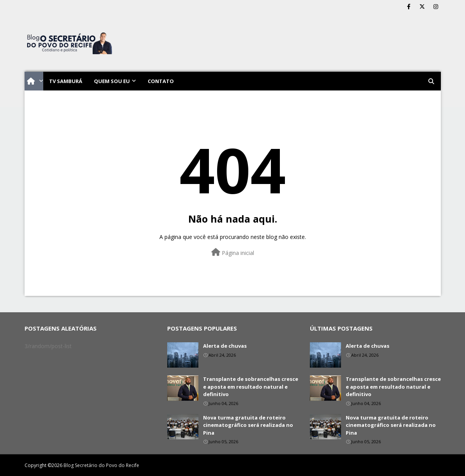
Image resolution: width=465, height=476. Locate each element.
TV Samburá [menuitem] (66, 81)
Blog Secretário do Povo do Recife (101, 465)
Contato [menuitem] (161, 81)
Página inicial (233, 252)
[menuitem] (34, 81)
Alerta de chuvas (225, 346)
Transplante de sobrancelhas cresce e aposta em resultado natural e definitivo (251, 387)
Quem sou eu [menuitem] (112, 81)
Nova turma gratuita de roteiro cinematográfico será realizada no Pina (248, 425)
